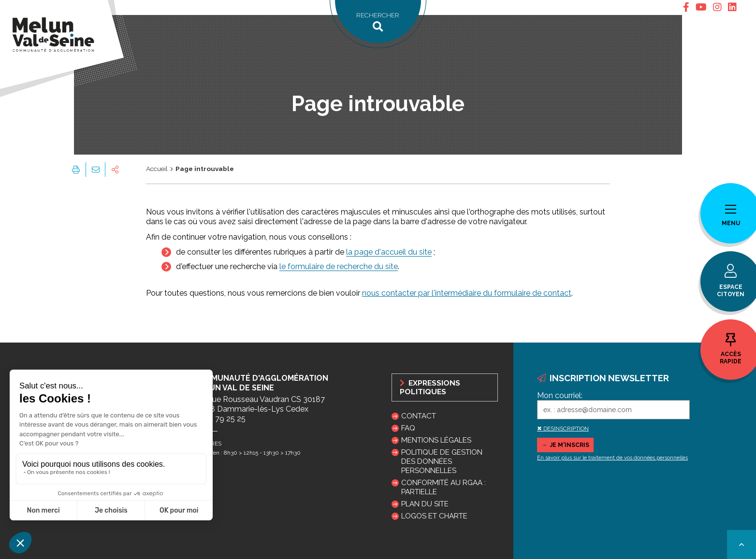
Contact (419, 416)
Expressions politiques (430, 387)
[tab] (686, 7)
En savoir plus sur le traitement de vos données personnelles (612, 458)
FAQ (408, 428)
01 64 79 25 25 (219, 419)
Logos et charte (434, 516)
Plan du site (425, 504)
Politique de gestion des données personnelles (442, 461)
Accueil (157, 169)
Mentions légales (436, 440)
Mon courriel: (560, 395)
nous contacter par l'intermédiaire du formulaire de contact (467, 293)
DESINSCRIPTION (566, 429)
